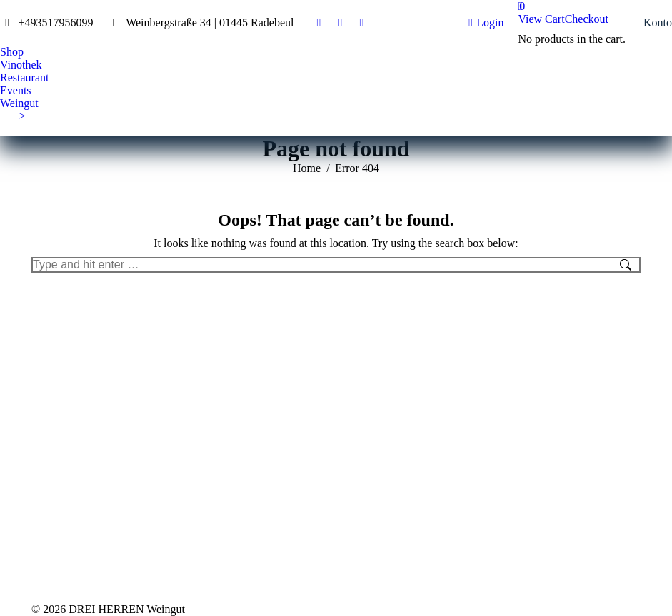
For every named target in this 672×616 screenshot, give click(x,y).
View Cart (541, 19)
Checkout (587, 19)
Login (486, 23)
